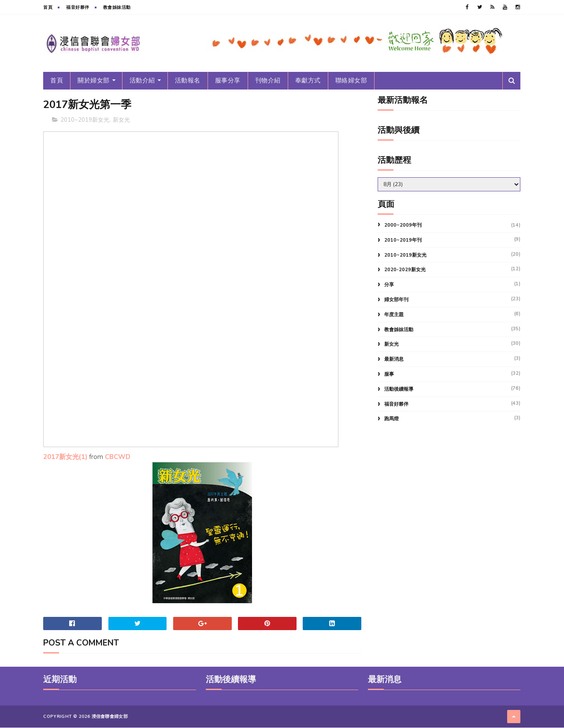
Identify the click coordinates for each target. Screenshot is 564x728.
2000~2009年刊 (403, 225)
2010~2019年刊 (403, 240)
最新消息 (394, 359)
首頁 (48, 7)
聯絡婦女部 (351, 80)
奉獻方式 (308, 80)
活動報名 (188, 80)
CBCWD (118, 457)
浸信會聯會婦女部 (110, 717)
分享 (389, 285)
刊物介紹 (268, 80)
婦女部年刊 (396, 300)
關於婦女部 (94, 80)
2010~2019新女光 (85, 120)
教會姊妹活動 (117, 7)
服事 (389, 374)
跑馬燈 (391, 419)
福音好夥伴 (78, 7)
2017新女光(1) (66, 457)
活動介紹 (142, 80)
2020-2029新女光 (405, 270)
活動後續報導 (399, 389)
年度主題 (394, 315)
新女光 (122, 120)
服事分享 (228, 80)
